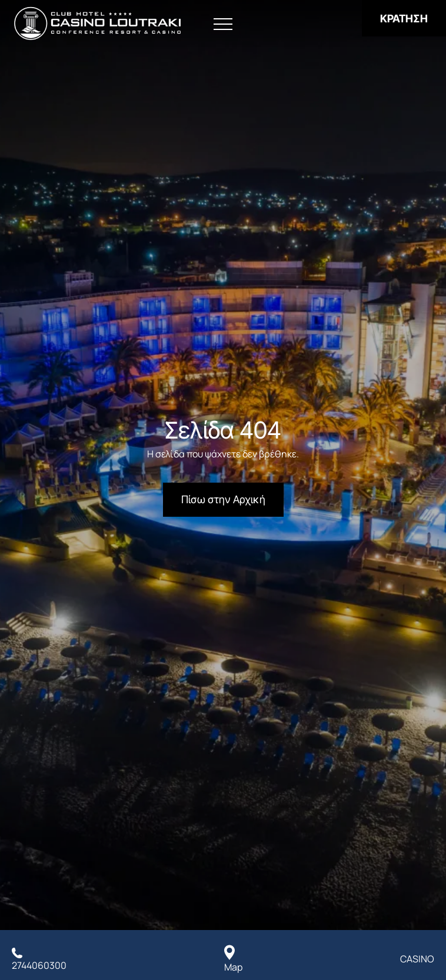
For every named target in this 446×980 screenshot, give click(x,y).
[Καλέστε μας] (39, 959)
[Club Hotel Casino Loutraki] (97, 24)
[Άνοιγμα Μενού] (223, 24)
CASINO (417, 959)
